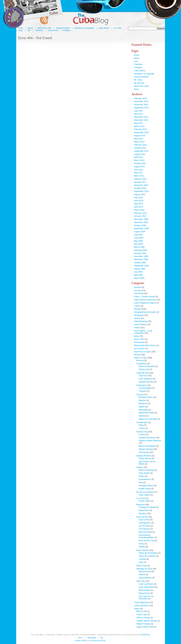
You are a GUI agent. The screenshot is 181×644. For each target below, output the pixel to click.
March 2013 (139, 142)
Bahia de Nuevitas (147, 366)
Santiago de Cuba (144, 569)
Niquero (142, 416)
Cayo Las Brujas (146, 584)
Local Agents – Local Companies (143, 332)
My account (53, 30)
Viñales (142, 547)
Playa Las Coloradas (148, 419)
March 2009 (139, 247)
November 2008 (141, 259)
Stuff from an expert (143, 352)
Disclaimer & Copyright (84, 28)
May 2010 (138, 204)
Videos (137, 609)
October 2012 (140, 148)
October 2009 (140, 225)
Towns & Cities (140, 358)
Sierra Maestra (145, 578)
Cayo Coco (144, 376)
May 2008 (138, 275)
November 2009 (141, 222)
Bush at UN (141, 611)
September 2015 (141, 108)
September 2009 (141, 228)
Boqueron (143, 403)
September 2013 (141, 132)
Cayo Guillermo (146, 379)
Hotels (137, 328)
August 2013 (139, 136)
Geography (139, 315)
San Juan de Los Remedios (146, 597)
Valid (92, 638)
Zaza (141, 562)
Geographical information (145, 312)
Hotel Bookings (141, 321)
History (137, 318)
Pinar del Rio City (146, 541)
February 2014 (140, 129)
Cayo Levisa (144, 520)
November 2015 (141, 105)
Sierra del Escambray (148, 553)
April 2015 (138, 114)
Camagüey (141, 364)
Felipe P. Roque (143, 624)
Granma (140, 395)
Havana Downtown (147, 438)
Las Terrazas (144, 526)
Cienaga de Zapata (147, 507)
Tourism (137, 355)
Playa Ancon (144, 593)
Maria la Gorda (145, 532)
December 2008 (141, 256)
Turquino (143, 391)
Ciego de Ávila (143, 373)
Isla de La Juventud (145, 492)
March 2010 (139, 210)
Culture (137, 306)
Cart (29, 30)
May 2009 (138, 241)
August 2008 (139, 269)
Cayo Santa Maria (147, 587)
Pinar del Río (142, 517)
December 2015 (141, 101)
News (136, 336)
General (137, 309)
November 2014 (141, 120)
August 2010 (139, 194)
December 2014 (141, 117)
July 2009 (138, 235)
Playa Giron (144, 510)
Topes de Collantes (147, 556)
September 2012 (141, 151)
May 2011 (138, 173)
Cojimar (142, 435)
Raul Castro (139, 339)
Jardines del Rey (146, 382)
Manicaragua (144, 590)
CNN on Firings (143, 618)
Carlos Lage (142, 614)
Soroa (141, 544)
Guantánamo (142, 422)
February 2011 (140, 179)
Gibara (142, 476)
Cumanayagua (145, 388)
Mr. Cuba (118, 28)
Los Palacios (144, 529)
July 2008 (138, 272)
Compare (67, 30)
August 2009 (139, 232)
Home (137, 55)
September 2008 (141, 266)
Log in (80, 638)
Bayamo (142, 400)
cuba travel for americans (145, 300)
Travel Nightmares (142, 602)
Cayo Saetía (144, 473)
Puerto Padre (145, 501)
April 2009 (138, 244)
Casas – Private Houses (145, 297)
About (136, 58)
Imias (141, 425)
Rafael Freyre (145, 489)
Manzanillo (143, 410)
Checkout (39, 30)
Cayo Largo (144, 495)
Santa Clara (142, 566)
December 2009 (141, 219)
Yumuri (142, 428)
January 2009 (140, 253)
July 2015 (138, 111)
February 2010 (140, 213)
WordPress (145, 635)
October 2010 (140, 188)
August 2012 (139, 154)
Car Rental (139, 293)
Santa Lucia (144, 369)
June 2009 (139, 238)
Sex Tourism (139, 349)
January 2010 (140, 216)
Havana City (142, 432)
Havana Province (144, 456)
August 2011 (139, 167)
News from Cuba (141, 86)
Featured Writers (141, 77)
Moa (141, 483)
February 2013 (140, 145)
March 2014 (139, 126)
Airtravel (138, 287)
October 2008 (140, 263)
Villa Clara (141, 581)
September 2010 (141, 191)
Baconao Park (145, 572)
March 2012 (139, 160)
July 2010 (138, 198)
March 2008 (139, 278)
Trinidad (142, 559)
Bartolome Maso (146, 397)
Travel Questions (141, 606)
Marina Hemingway (147, 446)
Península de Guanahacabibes (146, 536)
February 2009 (140, 250)
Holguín (140, 467)
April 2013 (138, 139)
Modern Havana (146, 449)
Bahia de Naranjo (146, 470)
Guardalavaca (145, 479)
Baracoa (140, 360)
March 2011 (139, 176)
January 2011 (140, 182)
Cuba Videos (104, 28)
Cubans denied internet (147, 621)
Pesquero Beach (146, 486)
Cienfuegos (141, 385)
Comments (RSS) (98, 641)
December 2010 (141, 185)
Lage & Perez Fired (145, 627)
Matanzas (141, 505)
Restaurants (139, 342)
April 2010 (138, 207)
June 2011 (139, 170)
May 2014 (138, 123)
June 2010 (139, 201)
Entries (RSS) (81, 641)
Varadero (143, 514)
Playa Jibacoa (145, 458)
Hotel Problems (141, 324)
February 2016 (140, 98)
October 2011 (140, 163)
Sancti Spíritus (143, 550)
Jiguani (142, 407)
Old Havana (144, 452)
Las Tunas (141, 498)
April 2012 (138, 157)
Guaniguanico (145, 523)
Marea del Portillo (146, 413)
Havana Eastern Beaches (150, 441)
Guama (142, 575)
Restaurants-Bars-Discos (145, 345)
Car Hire (138, 290)
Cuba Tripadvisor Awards (145, 303)
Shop (20, 30)
